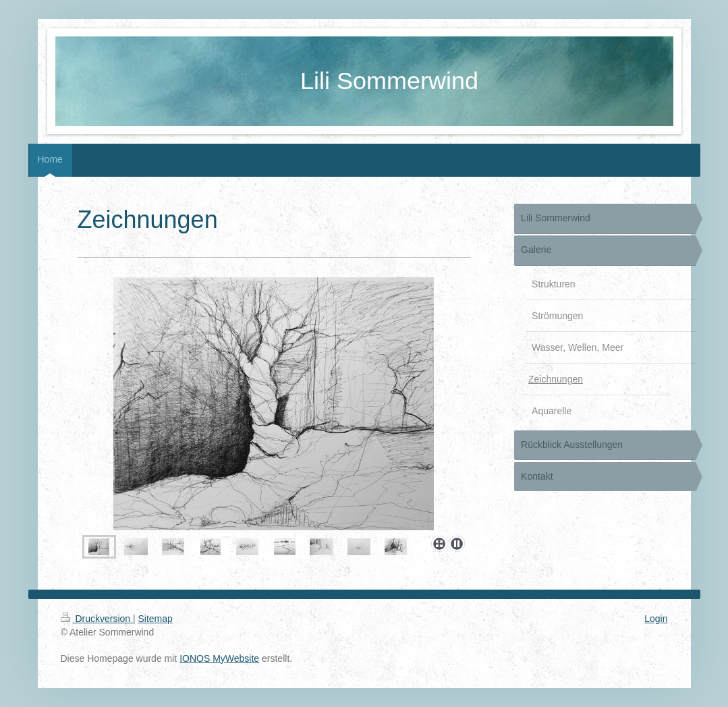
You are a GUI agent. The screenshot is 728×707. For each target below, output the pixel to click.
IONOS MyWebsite (219, 658)
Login (656, 619)
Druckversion (97, 619)
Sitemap (156, 619)
